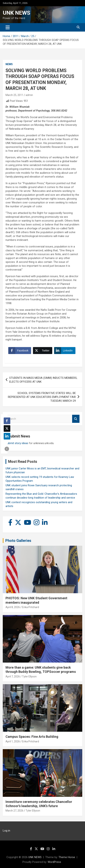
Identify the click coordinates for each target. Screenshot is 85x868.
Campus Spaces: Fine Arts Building (32, 737)
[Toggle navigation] (8, 27)
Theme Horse (67, 857)
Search (76, 419)
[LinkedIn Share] (65, 351)
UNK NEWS (16, 13)
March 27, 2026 (14, 811)
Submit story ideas (17, 443)
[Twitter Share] (42, 351)
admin (29, 95)
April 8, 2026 (13, 607)
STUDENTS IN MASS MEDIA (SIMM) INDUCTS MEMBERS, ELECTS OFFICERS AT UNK (43, 380)
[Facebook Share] (20, 351)
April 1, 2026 (13, 741)
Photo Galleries (18, 541)
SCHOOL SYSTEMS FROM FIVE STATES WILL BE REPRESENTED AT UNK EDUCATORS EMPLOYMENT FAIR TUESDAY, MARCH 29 (42, 397)
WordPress (54, 862)
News (9, 64)
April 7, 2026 (13, 676)
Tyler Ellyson (29, 676)
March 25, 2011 (14, 95)
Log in (6, 831)
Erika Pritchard (31, 607)
